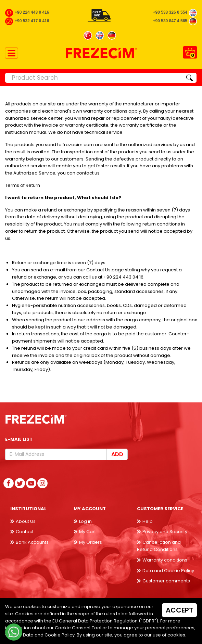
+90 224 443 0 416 (32, 12)
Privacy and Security (165, 532)
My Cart (87, 532)
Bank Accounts (32, 542)
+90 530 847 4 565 (170, 21)
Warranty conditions (165, 560)
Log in (85, 521)
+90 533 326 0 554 (170, 12)
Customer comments (166, 581)
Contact (25, 532)
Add (117, 454)
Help (148, 521)
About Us (26, 521)
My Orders (91, 542)
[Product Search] (94, 78)
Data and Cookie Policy (168, 571)
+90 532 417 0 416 (32, 21)
